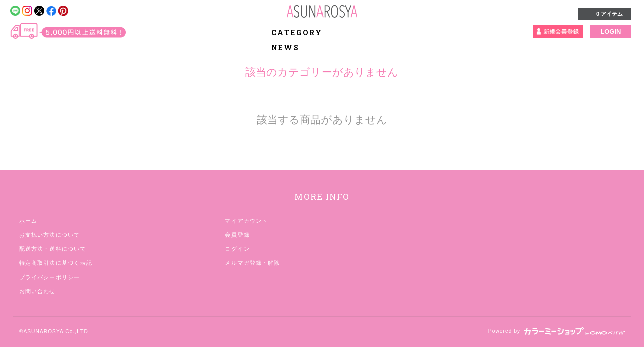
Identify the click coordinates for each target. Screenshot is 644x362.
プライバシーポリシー (50, 277)
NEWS (286, 48)
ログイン (237, 249)
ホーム (28, 221)
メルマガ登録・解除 (252, 263)
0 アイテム (603, 13)
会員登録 (237, 235)
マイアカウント (246, 221)
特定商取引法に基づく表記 (56, 263)
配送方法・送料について (53, 249)
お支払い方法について (50, 235)
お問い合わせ (37, 291)
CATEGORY (303, 32)
